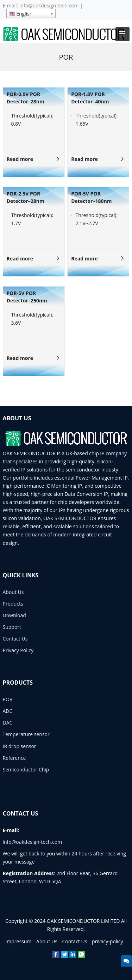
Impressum (18, 941)
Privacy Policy (18, 650)
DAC (8, 723)
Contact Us (15, 639)
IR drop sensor (20, 746)
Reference (14, 758)
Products (13, 604)
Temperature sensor (26, 734)
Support (12, 627)
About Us (13, 592)
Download (14, 615)
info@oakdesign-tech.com (49, 5)
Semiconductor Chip (26, 769)
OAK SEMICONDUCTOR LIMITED (83, 921)
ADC (8, 711)
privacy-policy (108, 941)
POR (8, 699)
